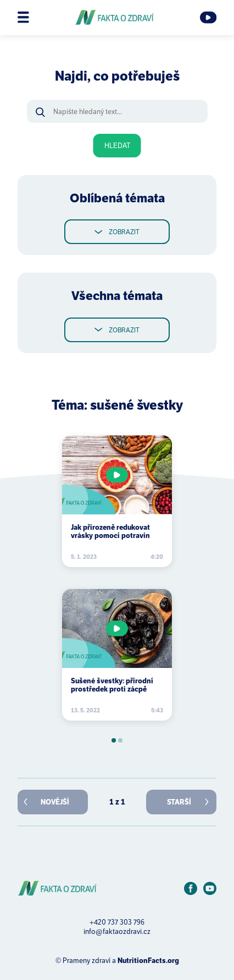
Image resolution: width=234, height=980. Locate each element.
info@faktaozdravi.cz (117, 931)
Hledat (117, 146)
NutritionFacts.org (148, 961)
